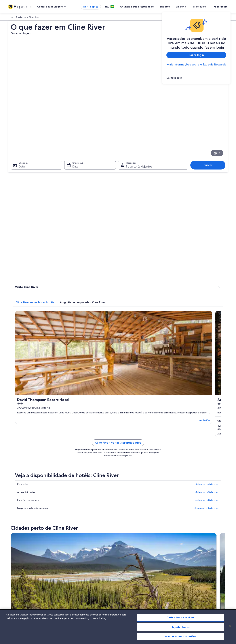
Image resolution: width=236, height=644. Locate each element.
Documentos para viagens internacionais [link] (198, 585)
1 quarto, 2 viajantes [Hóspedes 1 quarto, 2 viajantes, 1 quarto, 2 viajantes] (139, 116)
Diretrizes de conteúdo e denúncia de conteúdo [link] (146, 583)
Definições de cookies (181, 617)
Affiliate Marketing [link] (18, 594)
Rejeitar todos (181, 627)
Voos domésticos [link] (73, 583)
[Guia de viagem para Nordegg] (125, 335)
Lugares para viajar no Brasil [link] (78, 559)
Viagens (194, 7)
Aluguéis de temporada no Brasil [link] (81, 571)
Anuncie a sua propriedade (150, 7)
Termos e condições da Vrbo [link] (136, 577)
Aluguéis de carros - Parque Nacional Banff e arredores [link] (51, 392)
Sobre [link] (11, 559)
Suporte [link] (182, 559)
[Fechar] (230, 626)
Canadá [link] (33, 18)
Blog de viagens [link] (73, 600)
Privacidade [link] (127, 565)
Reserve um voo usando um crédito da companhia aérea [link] (203, 578)
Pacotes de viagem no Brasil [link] (79, 577)
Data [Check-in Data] (19, 116)
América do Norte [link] (17, 18)
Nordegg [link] (72, 444)
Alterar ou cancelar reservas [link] (192, 565)
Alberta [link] (44, 18)
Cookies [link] (126, 559)
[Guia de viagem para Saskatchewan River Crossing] (84, 335)
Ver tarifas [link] (108, 204)
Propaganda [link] (14, 588)
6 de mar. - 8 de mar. (207, 286)
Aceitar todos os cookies (181, 636)
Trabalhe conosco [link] (17, 565)
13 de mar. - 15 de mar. (206, 293)
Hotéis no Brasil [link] (73, 565)
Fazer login (221, 7)
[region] (118, 627)
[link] (196, 78)
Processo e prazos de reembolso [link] (194, 571)
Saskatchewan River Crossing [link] (32, 444)
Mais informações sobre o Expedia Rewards (196, 64)
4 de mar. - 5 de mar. (207, 278)
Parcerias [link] (13, 577)
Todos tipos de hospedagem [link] (79, 594)
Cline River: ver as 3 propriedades (145, 228)
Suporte (178, 7)
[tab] (89, 141)
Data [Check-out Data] (74, 116)
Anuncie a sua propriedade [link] (22, 571)
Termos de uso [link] (129, 571)
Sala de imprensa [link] (17, 583)
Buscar (210, 114)
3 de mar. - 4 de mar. (207, 270)
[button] (118, 367)
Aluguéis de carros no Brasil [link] (79, 588)
